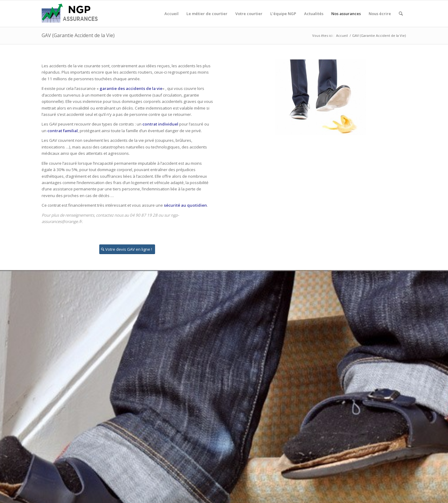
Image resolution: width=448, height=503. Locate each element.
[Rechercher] (401, 14)
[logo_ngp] (71, 14)
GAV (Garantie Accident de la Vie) (78, 35)
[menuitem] (172, 14)
